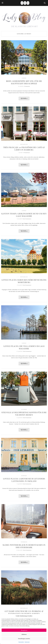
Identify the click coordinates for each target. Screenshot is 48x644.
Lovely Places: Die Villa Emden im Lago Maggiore (24, 347)
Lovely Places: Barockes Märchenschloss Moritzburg (24, 281)
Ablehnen (24, 634)
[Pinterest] (28, 3)
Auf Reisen (24, 409)
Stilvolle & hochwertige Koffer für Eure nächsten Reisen (24, 414)
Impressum (27, 642)
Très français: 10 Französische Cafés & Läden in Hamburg (24, 149)
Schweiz (24, 78)
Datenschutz (21, 642)
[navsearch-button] (45, 3)
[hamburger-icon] (2, 3)
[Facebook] (22, 3)
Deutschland (24, 144)
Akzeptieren (24, 630)
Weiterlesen (24, 99)
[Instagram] (25, 3)
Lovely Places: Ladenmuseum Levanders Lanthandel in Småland (24, 480)
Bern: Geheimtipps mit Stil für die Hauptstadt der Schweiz (24, 82)
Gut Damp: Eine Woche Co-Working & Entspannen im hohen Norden (24, 612)
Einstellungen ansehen (24, 639)
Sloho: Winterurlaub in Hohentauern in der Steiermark (24, 546)
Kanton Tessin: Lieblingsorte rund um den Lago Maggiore (24, 215)
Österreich (24, 542)
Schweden (24, 476)
